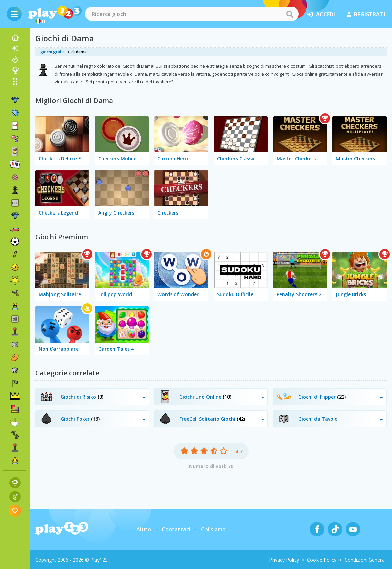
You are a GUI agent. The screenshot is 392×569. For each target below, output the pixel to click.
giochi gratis (52, 52)
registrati (366, 14)
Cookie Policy (322, 560)
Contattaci (176, 529)
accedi (321, 14)
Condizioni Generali (366, 560)
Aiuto (144, 529)
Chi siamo (213, 529)
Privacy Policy (284, 560)
